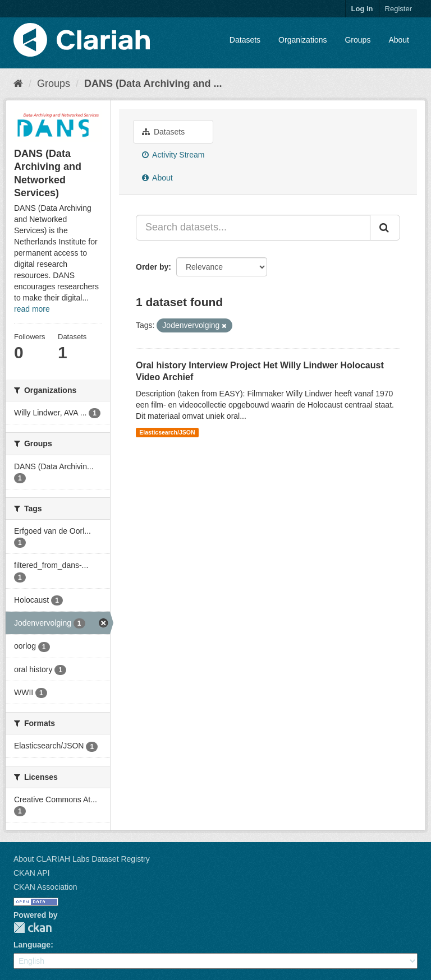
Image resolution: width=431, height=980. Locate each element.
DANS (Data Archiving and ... (153, 84)
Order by (152, 267)
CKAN (33, 928)
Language (32, 945)
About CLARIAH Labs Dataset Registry (82, 859)
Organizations (302, 40)
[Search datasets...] (253, 228)
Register (398, 9)
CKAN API (32, 873)
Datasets (245, 40)
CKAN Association (45, 887)
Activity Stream (173, 155)
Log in (362, 9)
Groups (357, 40)
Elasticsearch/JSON (167, 432)
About (399, 40)
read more (32, 309)
